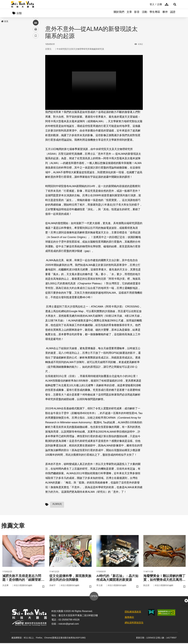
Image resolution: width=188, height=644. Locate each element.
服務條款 (129, 618)
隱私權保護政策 (133, 613)
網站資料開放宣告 (134, 623)
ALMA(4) (57, 504)
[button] (173, 4)
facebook (36, 56)
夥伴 (165, 13)
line (35, 69)
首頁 (5, 22)
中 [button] (36, 76)
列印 (36, 82)
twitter (36, 63)
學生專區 (155, 13)
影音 (137, 13)
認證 (173, 13)
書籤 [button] (36, 89)
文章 (129, 13)
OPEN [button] (94, 597)
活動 (145, 13)
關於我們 (119, 13)
